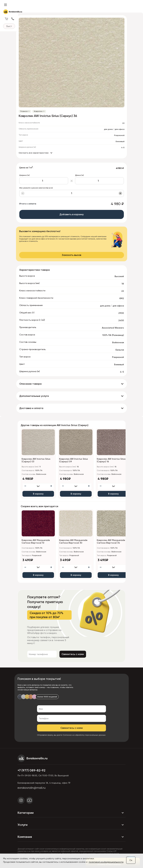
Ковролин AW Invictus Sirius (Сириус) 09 (74, 460)
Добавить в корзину (72, 214)
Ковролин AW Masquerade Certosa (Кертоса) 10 (36, 541)
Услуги (72, 825)
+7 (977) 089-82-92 (31, 770)
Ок (131, 860)
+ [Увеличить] (120, 193)
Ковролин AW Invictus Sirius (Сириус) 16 (111, 460)
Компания (72, 837)
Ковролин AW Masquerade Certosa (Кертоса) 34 (111, 541)
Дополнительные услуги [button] (34, 396)
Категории (72, 813)
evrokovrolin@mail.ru (32, 788)
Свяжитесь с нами (105, 654)
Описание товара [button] (30, 384)
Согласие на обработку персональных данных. (84, 735)
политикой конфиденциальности (106, 862)
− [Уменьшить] (23, 193)
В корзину (38, 494)
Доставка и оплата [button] (31, 408)
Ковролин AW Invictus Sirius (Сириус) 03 (36, 460)
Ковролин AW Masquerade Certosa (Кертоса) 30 (73, 541)
